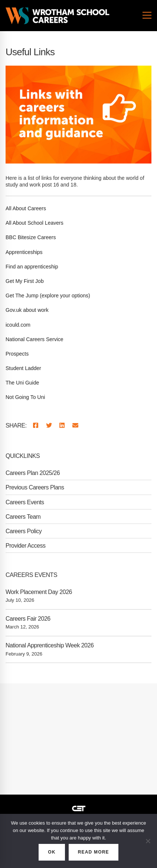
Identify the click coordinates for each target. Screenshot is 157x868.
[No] (148, 841)
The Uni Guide (22, 383)
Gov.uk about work (27, 310)
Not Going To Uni (25, 397)
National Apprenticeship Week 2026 (50, 645)
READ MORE (94, 852)
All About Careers (26, 208)
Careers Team (23, 517)
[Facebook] (36, 426)
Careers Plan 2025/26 (33, 473)
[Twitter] (49, 426)
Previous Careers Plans (35, 487)
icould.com (18, 325)
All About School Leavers (35, 223)
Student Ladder (23, 368)
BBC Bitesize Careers (31, 237)
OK (52, 852)
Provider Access (26, 546)
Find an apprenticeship (32, 267)
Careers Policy (24, 531)
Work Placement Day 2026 (39, 592)
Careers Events (25, 502)
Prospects (17, 354)
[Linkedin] (62, 426)
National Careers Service (35, 339)
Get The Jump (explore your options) (48, 296)
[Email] (75, 426)
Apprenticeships (24, 252)
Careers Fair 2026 (28, 619)
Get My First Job (25, 281)
